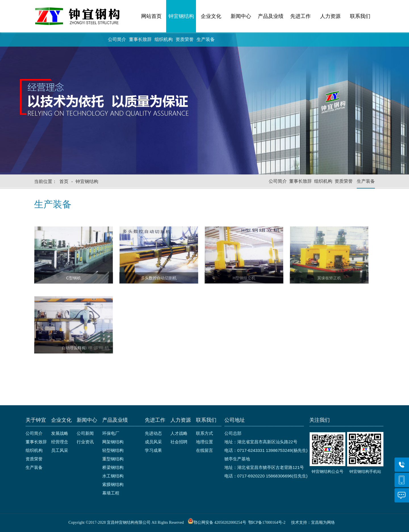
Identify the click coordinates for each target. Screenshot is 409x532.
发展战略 (60, 433)
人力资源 (330, 16)
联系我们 (360, 16)
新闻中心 (241, 16)
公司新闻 (85, 433)
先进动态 (153, 433)
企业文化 (211, 16)
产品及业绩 (271, 16)
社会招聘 (179, 442)
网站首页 (151, 16)
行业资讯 (85, 442)
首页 (64, 181)
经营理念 (60, 442)
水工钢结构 (113, 476)
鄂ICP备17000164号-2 (267, 522)
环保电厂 (111, 433)
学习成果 (153, 450)
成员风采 (153, 442)
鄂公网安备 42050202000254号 (217, 522)
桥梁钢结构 (113, 467)
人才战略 (179, 433)
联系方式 (204, 433)
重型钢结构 (113, 459)
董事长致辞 (140, 39)
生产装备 (206, 39)
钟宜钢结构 (181, 16)
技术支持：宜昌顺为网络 (313, 522)
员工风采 (60, 450)
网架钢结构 (113, 442)
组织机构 (164, 39)
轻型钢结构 (113, 450)
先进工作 (301, 16)
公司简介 (117, 39)
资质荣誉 (185, 39)
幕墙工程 (111, 493)
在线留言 (204, 450)
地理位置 (204, 442)
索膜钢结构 (113, 484)
